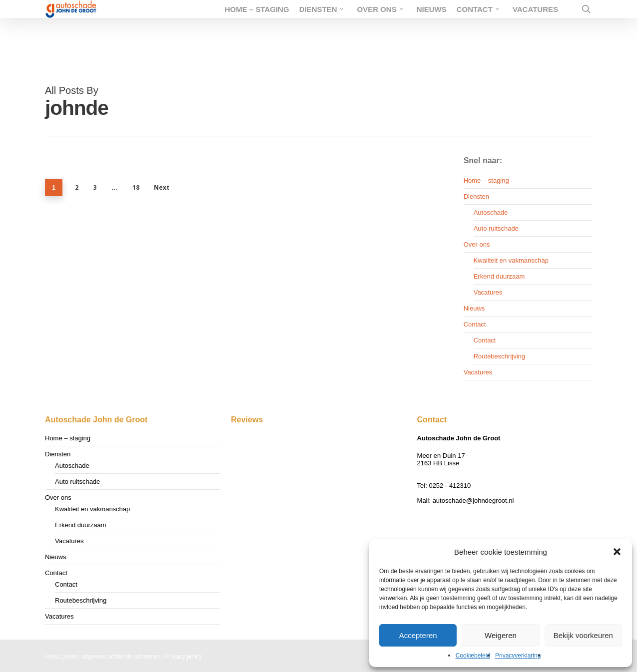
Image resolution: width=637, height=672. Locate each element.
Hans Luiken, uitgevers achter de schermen (103, 657)
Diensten (476, 196)
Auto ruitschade (496, 228)
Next (162, 187)
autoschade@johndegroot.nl (473, 501)
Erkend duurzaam (499, 276)
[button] (617, 552)
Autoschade (491, 212)
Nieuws (474, 308)
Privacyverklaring (518, 656)
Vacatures (488, 292)
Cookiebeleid (473, 656)
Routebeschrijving (499, 356)
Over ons (477, 244)
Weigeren (501, 635)
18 (136, 187)
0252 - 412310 (450, 486)
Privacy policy (184, 657)
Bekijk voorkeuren (583, 635)
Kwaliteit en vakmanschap (511, 260)
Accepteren (418, 635)
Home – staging (486, 180)
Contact (475, 324)
